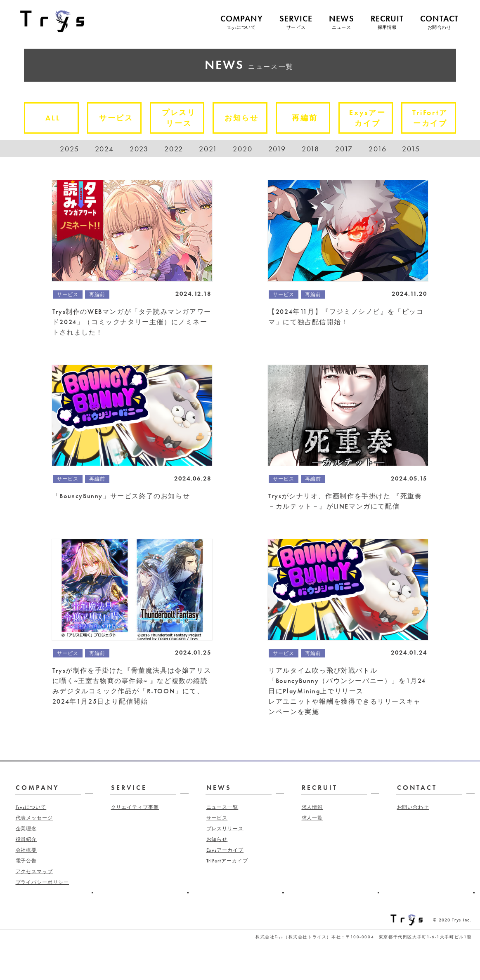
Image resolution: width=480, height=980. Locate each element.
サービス (121, 118)
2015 (411, 149)
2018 (311, 149)
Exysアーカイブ (373, 119)
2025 (69, 149)
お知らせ (247, 118)
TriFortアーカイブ (436, 119)
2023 (139, 149)
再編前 (310, 118)
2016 (377, 149)
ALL (58, 118)
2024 (104, 149)
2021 (208, 149)
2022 (174, 149)
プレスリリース (184, 119)
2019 (277, 149)
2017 (344, 149)
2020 (242, 149)
